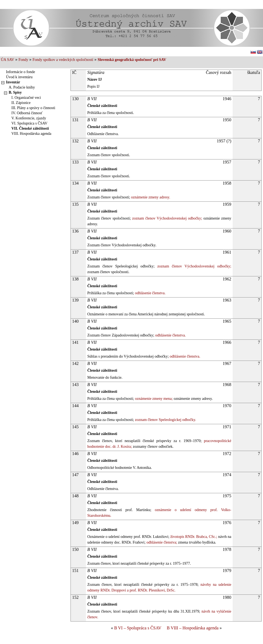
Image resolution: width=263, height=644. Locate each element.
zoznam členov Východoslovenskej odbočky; (167, 218)
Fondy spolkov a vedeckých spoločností (63, 60)
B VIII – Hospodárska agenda (193, 628)
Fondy (23, 60)
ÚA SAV (7, 60)
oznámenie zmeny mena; (153, 399)
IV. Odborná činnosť (27, 113)
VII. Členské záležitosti (30, 128)
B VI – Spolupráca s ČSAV (138, 628)
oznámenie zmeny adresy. (150, 197)
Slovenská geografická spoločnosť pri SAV (132, 60)
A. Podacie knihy (22, 87)
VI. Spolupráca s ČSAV (29, 123)
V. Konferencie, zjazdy (29, 118)
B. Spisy (15, 92)
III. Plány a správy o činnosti (33, 108)
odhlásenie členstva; (161, 542)
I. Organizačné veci (26, 98)
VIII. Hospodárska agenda (31, 134)
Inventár (13, 82)
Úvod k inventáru (19, 77)
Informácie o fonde (20, 72)
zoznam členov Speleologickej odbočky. (165, 420)
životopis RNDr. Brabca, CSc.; (193, 537)
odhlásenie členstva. (150, 293)
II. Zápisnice (21, 103)
